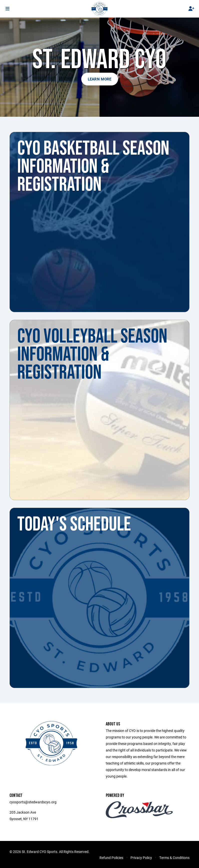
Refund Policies (111, 858)
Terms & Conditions (174, 858)
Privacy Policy (141, 858)
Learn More (100, 79)
